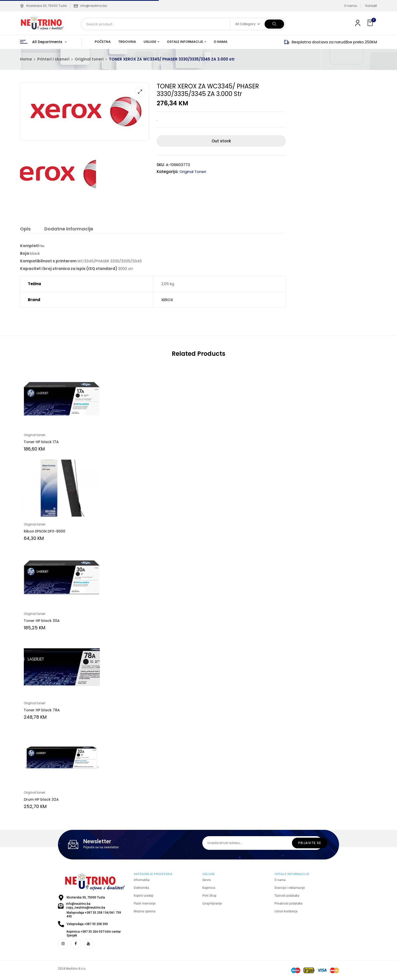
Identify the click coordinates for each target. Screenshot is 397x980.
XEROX (167, 300)
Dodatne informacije (69, 229)
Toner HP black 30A (42, 621)
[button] (371, 23)
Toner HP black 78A (42, 710)
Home (26, 59)
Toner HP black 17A (41, 442)
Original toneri (89, 59)
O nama (351, 6)
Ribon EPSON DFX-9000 (45, 531)
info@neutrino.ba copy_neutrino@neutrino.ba (86, 906)
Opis (25, 229)
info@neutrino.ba (94, 6)
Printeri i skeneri (53, 59)
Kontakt (371, 6)
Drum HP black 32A (41, 799)
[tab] (25, 230)
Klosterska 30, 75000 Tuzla (43, 6)
